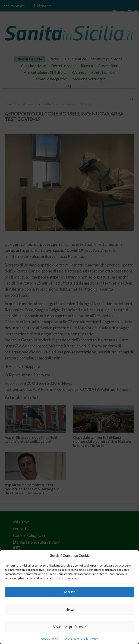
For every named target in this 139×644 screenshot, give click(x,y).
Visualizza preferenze (70, 627)
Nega (69, 609)
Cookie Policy (50, 639)
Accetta (69, 592)
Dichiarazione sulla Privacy (81, 639)
